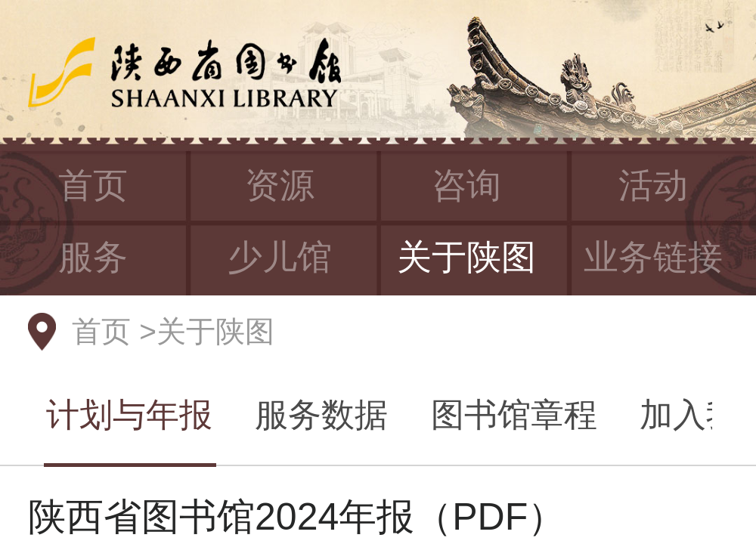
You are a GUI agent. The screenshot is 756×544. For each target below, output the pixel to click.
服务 (93, 257)
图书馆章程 (514, 414)
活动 (653, 185)
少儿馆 (280, 257)
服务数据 (321, 414)
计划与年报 (129, 414)
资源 (280, 185)
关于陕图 (466, 257)
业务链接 (653, 257)
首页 (93, 185)
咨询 (466, 185)
